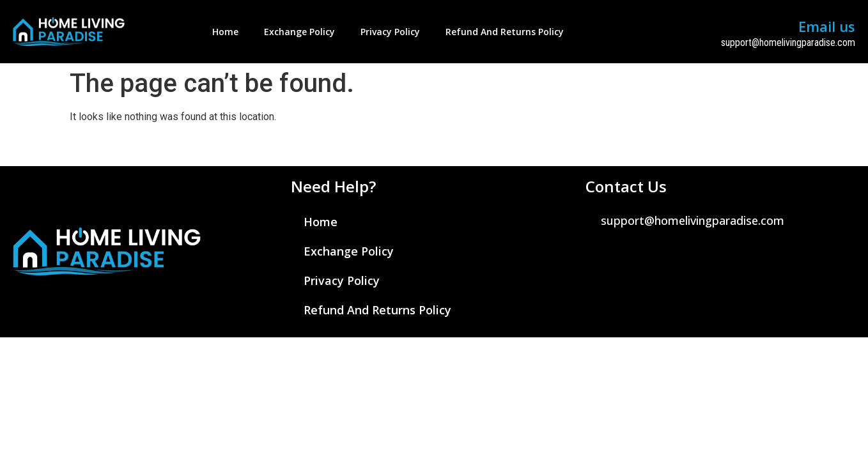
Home (225, 32)
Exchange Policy (299, 32)
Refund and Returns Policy (505, 32)
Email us (827, 26)
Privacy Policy (390, 32)
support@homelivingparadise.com (788, 42)
